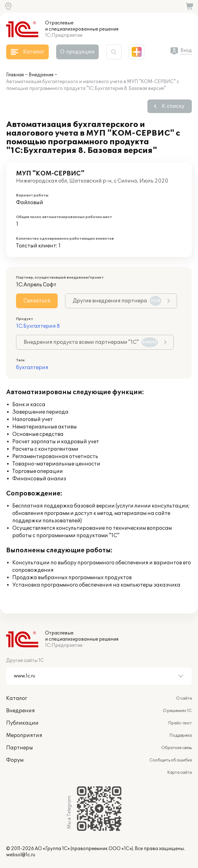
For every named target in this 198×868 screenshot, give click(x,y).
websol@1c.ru (21, 855)
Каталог (17, 698)
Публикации (22, 723)
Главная (15, 75)
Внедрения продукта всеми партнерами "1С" (91, 342)
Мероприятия (24, 735)
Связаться (37, 301)
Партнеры (20, 748)
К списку (173, 106)
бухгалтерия (32, 368)
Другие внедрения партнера (117, 301)
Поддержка (181, 735)
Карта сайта (179, 773)
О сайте (184, 698)
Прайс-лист (180, 723)
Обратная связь (177, 748)
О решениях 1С (177, 711)
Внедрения (41, 75)
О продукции (77, 52)
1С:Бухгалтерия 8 (38, 326)
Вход (186, 51)
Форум (15, 760)
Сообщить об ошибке (171, 760)
